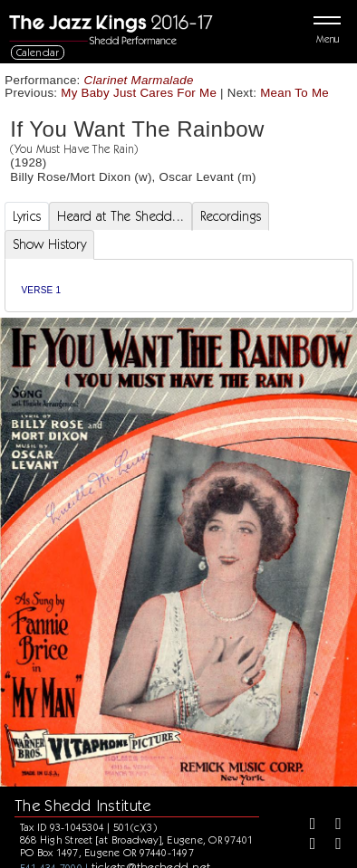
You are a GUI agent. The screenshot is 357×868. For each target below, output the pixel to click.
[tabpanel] (179, 286)
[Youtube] (332, 845)
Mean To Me (294, 93)
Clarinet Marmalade (139, 80)
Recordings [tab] (231, 216)
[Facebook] (306, 825)
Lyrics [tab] (27, 216)
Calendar (38, 52)
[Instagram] (306, 845)
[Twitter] (332, 825)
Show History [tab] (49, 244)
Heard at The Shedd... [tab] (121, 216)
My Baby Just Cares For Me (139, 93)
